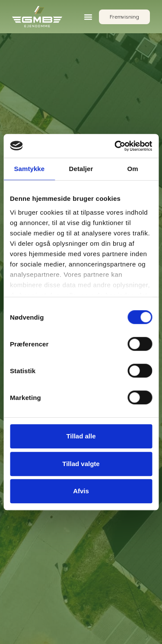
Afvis (81, 491)
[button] (88, 17)
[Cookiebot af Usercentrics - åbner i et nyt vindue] (115, 146)
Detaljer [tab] (81, 169)
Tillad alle (81, 436)
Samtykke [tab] (29, 169)
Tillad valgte (81, 464)
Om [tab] (133, 169)
